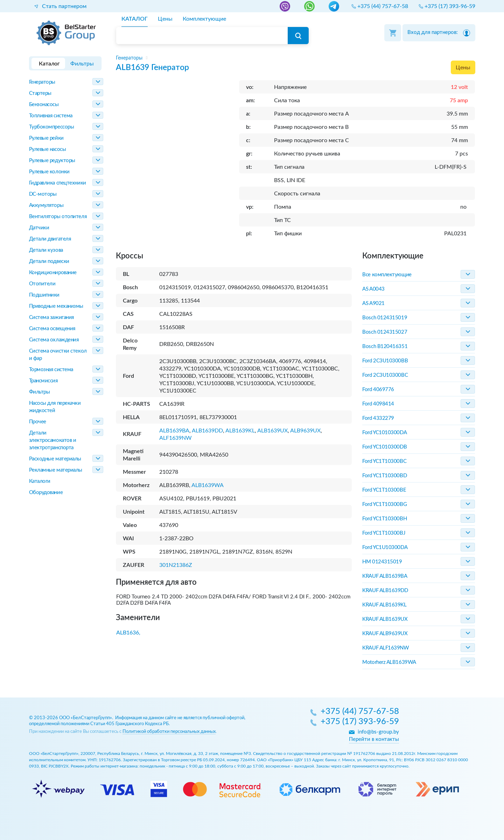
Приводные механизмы (56, 306)
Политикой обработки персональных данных (169, 732)
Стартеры (40, 93)
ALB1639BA (174, 431)
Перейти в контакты (374, 739)
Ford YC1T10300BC (384, 461)
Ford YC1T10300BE (384, 490)
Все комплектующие (387, 275)
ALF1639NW (176, 438)
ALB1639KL (240, 431)
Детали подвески (49, 261)
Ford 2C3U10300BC (385, 375)
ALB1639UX (272, 431)
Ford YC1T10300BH (384, 519)
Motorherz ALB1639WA (389, 662)
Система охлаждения (54, 340)
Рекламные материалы (56, 470)
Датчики (39, 228)
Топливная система (51, 116)
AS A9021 (373, 303)
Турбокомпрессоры (52, 127)
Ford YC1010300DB (384, 447)
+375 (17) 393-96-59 (360, 722)
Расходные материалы (55, 459)
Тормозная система (51, 370)
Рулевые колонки (49, 172)
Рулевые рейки (46, 138)
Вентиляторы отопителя (58, 217)
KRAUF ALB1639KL (384, 605)
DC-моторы (43, 194)
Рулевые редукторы (52, 161)
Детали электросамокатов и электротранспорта (53, 440)
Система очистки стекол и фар (58, 355)
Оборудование (46, 492)
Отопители (42, 284)
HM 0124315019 (382, 562)
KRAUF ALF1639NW (386, 648)
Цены (463, 68)
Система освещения (52, 329)
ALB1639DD (207, 431)
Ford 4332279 (378, 418)
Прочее (38, 422)
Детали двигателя (50, 239)
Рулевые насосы (48, 149)
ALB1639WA (208, 485)
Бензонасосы (44, 105)
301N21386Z (176, 565)
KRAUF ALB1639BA (385, 576)
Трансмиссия (43, 381)
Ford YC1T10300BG (384, 504)
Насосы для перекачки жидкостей (55, 407)
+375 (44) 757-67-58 (360, 712)
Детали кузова (46, 250)
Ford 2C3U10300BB (385, 361)
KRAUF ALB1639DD (385, 591)
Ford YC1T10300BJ (384, 533)
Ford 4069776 (378, 390)
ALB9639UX (305, 431)
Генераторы (42, 82)
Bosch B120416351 (385, 346)
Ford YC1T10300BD (384, 476)
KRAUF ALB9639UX (385, 634)
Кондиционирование (53, 273)
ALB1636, (128, 633)
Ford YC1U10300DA (385, 547)
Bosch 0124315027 (385, 332)
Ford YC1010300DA (384, 433)
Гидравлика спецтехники (58, 183)
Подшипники (44, 295)
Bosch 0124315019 (385, 318)
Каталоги (40, 481)
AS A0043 (373, 289)
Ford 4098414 (378, 404)
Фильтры (40, 392)
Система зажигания (51, 317)
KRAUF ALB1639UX (385, 619)
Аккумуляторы (46, 205)
